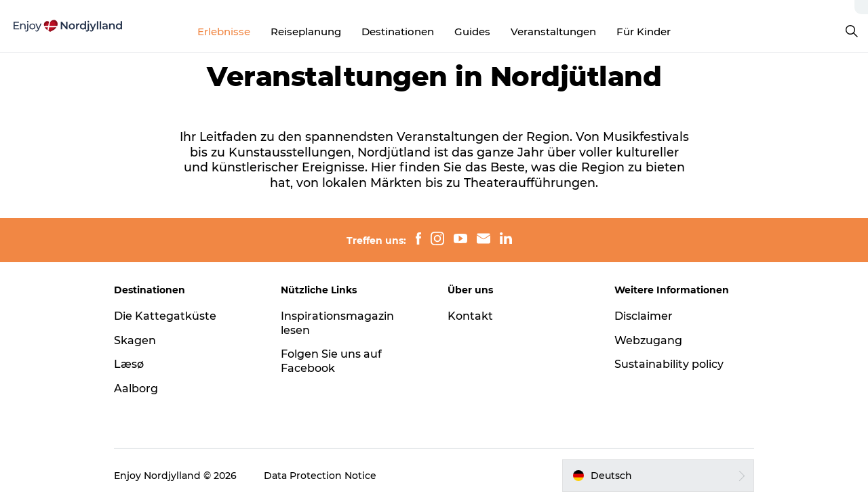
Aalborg (136, 389)
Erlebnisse (224, 32)
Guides (472, 32)
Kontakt (470, 316)
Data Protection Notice (320, 476)
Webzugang (648, 340)
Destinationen (398, 32)
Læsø (129, 364)
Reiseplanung (306, 32)
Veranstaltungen (553, 32)
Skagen (135, 340)
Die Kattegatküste (165, 316)
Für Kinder (644, 32)
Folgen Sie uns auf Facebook (331, 361)
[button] (658, 476)
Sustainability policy (669, 364)
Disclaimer (644, 316)
